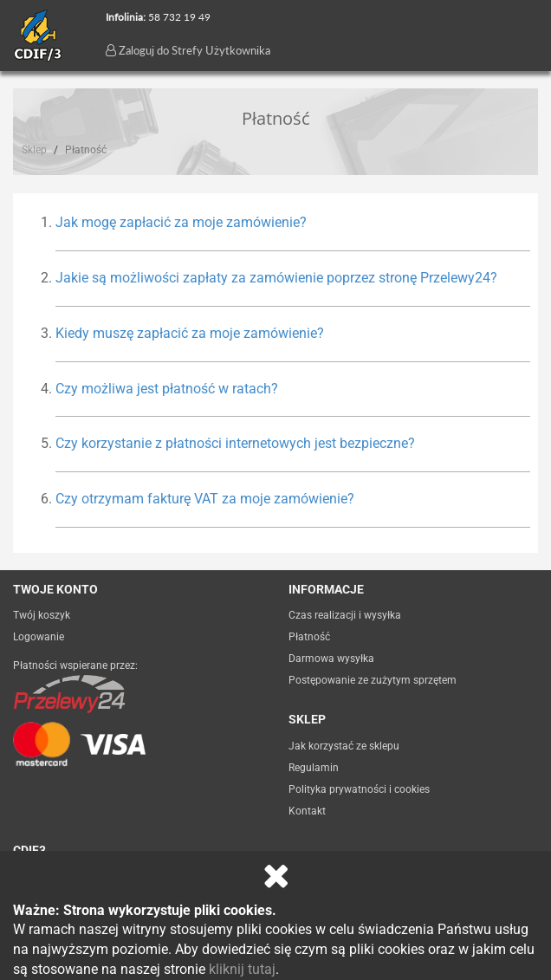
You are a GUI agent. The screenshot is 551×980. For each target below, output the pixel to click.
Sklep (34, 150)
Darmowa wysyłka (331, 659)
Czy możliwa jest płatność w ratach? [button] (167, 389)
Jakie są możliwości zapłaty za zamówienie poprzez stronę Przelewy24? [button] (276, 278)
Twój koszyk (42, 615)
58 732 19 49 (179, 17)
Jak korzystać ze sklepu (344, 746)
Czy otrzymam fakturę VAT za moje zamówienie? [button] (205, 499)
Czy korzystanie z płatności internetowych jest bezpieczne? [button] (235, 443)
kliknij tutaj (242, 969)
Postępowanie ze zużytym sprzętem (373, 680)
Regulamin (314, 768)
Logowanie (39, 637)
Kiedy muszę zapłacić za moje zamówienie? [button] (190, 333)
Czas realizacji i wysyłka (345, 615)
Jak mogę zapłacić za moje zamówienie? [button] (181, 222)
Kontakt (307, 811)
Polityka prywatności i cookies (359, 789)
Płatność (309, 637)
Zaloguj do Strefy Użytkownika (188, 50)
